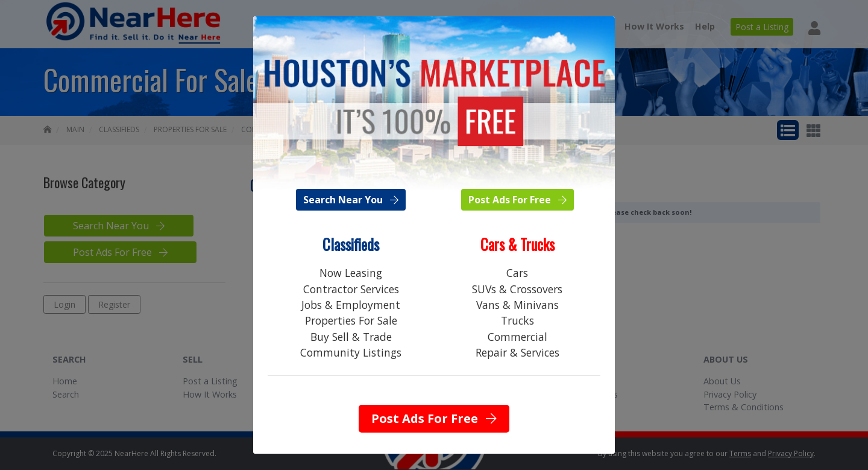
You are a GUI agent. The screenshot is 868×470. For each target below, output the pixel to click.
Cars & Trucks (517, 244)
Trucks (517, 320)
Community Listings (351, 352)
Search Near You (351, 200)
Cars (517, 273)
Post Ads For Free (517, 200)
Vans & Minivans (517, 305)
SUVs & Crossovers (517, 289)
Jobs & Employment (351, 305)
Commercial (517, 337)
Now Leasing (351, 273)
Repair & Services (517, 352)
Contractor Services (351, 289)
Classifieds (351, 244)
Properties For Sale (351, 320)
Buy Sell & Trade (351, 337)
